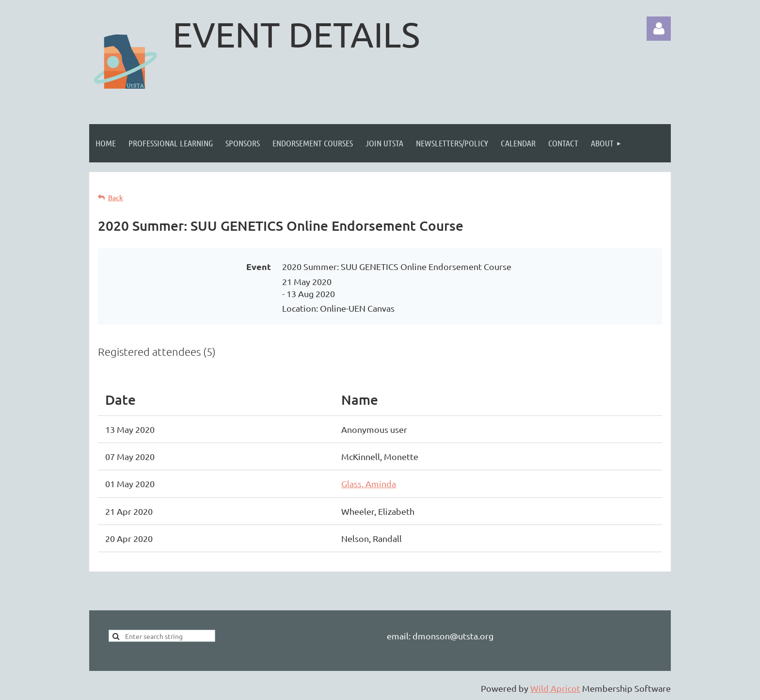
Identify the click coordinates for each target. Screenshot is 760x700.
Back (116, 198)
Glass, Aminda (369, 484)
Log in (659, 29)
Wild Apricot (555, 688)
